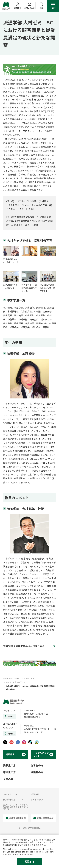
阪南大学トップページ (12, 678)
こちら (29, 845)
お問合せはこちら (32, 717)
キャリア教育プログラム (15, 682)
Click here (49, 852)
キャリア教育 (29, 678)
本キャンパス (9, 711)
